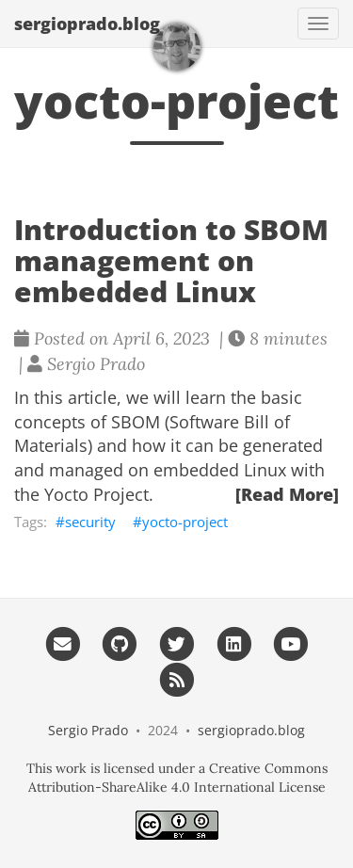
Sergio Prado (88, 730)
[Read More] (287, 494)
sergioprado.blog (87, 24)
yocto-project (185, 522)
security (90, 522)
